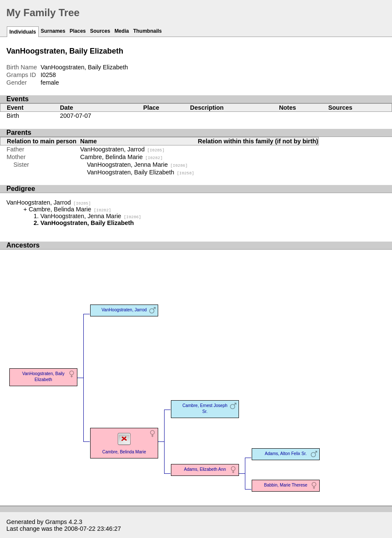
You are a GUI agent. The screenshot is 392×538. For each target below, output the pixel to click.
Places (78, 31)
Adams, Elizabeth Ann (205, 469)
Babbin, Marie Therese (286, 485)
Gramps (56, 522)
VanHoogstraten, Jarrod (123, 149)
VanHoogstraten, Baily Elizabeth (141, 172)
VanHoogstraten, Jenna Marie (138, 165)
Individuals (23, 32)
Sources (100, 31)
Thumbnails (147, 31)
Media (122, 31)
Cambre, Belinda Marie (122, 157)
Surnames (53, 31)
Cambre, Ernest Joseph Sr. (205, 408)
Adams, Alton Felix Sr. (286, 454)
